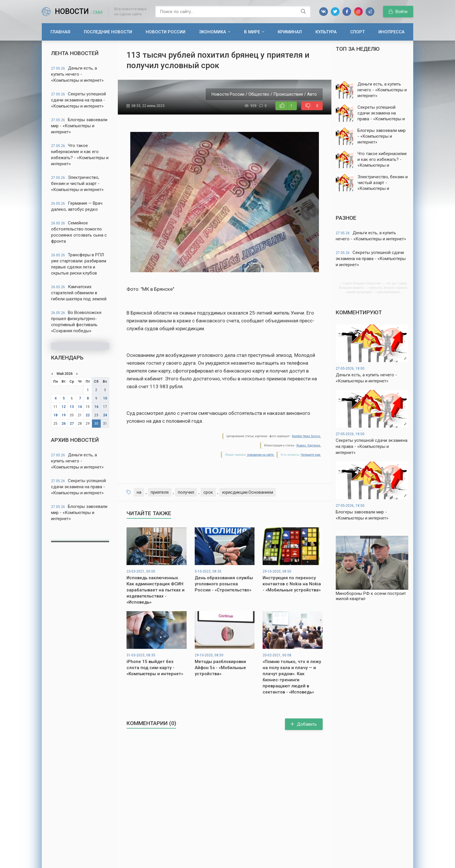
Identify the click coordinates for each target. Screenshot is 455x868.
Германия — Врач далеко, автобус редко (77, 206)
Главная (60, 32)
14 (80, 407)
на (139, 492)
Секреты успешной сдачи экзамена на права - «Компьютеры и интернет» (78, 100)
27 (72, 424)
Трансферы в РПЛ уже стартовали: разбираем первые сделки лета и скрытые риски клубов (79, 264)
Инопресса (391, 32)
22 (88, 415)
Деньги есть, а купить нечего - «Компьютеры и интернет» (77, 74)
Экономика (213, 32)
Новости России (166, 32)
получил (186, 492)
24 (105, 415)
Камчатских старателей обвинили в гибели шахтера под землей (79, 293)
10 (105, 398)
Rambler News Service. (306, 436)
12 (64, 407)
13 (72, 407)
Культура (326, 32)
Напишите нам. (311, 455)
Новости (79, 11)
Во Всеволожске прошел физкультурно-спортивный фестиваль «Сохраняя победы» (76, 322)
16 (96, 407)
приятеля (160, 492)
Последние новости (108, 32)
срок (208, 492)
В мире (252, 32)
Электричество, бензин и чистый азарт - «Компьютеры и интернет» (77, 184)
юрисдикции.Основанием (248, 492)
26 (64, 424)
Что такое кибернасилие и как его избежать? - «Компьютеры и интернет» (80, 155)
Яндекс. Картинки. (309, 445)
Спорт (358, 32)
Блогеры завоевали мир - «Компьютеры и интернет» (79, 126)
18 (55, 415)
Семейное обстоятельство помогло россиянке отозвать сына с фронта (79, 232)
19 (64, 415)
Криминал (290, 32)
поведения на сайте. (260, 455)
